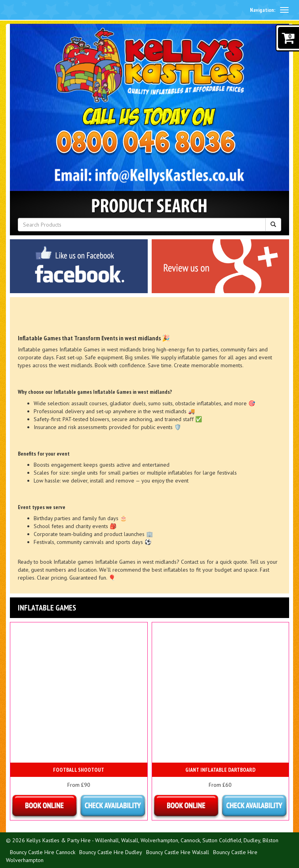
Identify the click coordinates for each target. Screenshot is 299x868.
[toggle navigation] (284, 10)
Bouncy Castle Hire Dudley (111, 852)
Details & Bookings (79, 806)
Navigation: (263, 10)
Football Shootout (79, 770)
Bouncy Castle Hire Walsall (178, 852)
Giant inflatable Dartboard (220, 770)
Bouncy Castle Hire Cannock (43, 852)
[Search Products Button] (273, 225)
